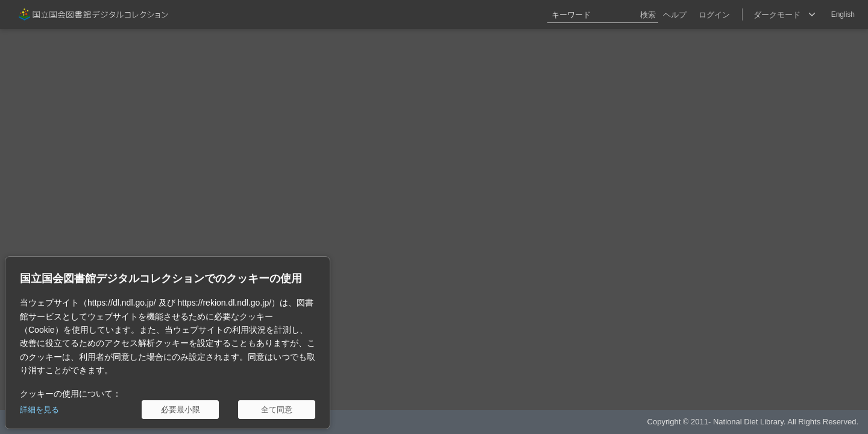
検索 (648, 15)
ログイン (714, 15)
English (843, 14)
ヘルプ (675, 15)
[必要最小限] (180, 410)
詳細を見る (39, 410)
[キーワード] (603, 14)
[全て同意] (277, 410)
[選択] (784, 14)
